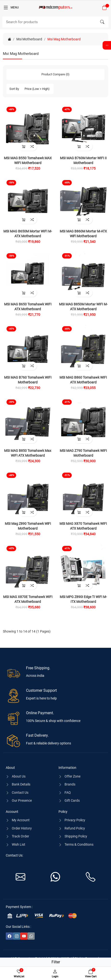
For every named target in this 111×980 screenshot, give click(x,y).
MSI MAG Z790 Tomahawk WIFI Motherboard (83, 453)
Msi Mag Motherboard (64, 39)
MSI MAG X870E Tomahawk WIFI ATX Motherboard (28, 599)
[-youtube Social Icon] (24, 936)
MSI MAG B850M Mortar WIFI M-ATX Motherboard (83, 307)
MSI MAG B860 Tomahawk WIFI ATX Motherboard (83, 380)
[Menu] (11, 7)
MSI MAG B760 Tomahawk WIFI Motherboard (28, 380)
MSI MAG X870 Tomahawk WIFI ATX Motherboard (83, 526)
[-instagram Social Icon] (17, 936)
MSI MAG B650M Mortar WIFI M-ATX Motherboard (28, 234)
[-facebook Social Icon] (9, 936)
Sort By (14, 89)
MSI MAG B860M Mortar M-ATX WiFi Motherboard (83, 234)
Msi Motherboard (29, 39)
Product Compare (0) (55, 74)
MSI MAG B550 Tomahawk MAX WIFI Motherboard (28, 160)
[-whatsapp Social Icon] (31, 936)
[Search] (55, 22)
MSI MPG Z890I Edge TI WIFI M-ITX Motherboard (83, 599)
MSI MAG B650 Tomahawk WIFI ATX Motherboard (28, 307)
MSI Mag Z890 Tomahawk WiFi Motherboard (28, 526)
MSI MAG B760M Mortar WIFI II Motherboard (83, 160)
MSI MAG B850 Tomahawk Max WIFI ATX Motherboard (28, 453)
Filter (56, 962)
